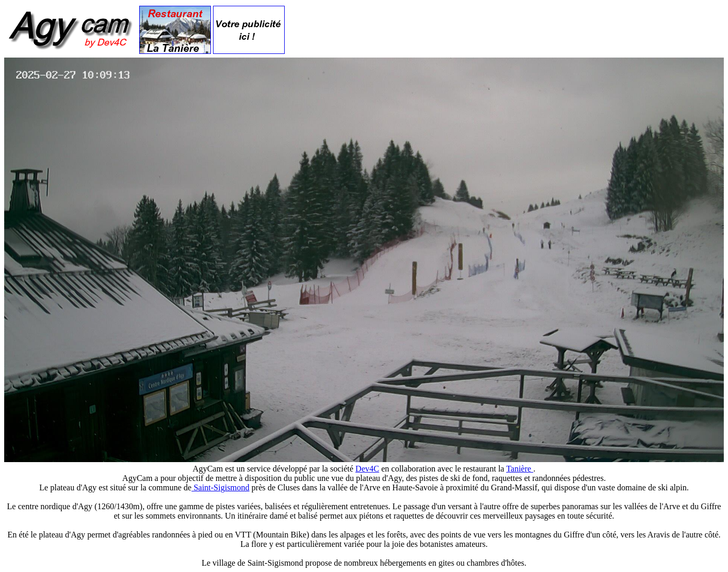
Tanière (520, 469)
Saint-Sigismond (221, 487)
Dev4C (367, 469)
